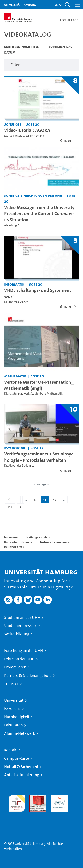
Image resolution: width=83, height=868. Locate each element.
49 (56, 500)
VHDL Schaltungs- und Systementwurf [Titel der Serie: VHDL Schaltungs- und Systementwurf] (38, 293)
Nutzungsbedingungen (55, 542)
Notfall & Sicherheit (21, 767)
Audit (33, 797)
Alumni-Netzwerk (20, 733)
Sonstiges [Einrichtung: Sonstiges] (13, 124)
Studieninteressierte (22, 626)
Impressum (11, 537)
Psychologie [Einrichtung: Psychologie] (15, 448)
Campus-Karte (17, 758)
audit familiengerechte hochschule (17, 802)
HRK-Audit (58, 797)
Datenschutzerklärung (18, 542)
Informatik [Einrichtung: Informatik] (14, 284)
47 (36, 500)
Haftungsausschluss (39, 537)
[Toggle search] (67, 5)
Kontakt (11, 750)
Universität (14, 700)
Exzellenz (12, 709)
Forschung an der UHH (24, 651)
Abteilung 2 (11, 225)
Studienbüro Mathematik (46, 394)
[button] (56, 5)
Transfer (11, 684)
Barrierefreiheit (14, 547)
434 (11, 508)
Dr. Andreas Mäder (16, 302)
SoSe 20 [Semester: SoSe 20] (33, 124)
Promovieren (15, 667)
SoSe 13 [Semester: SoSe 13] (37, 448)
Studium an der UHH (22, 618)
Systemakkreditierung (17, 814)
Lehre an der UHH (19, 659)
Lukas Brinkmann (33, 136)
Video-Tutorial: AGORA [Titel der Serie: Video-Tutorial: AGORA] (27, 130)
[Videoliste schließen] (69, 141)
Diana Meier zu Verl (17, 394)
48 (46, 500)
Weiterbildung (17, 634)
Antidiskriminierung (22, 775)
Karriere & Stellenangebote (28, 676)
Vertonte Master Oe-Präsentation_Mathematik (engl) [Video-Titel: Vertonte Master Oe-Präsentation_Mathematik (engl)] (39, 385)
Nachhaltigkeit (17, 717)
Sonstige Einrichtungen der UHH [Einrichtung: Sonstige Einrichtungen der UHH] (33, 195)
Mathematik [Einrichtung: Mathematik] (15, 376)
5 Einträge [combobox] (42, 484)
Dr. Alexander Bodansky (19, 466)
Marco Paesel (13, 136)
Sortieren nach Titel (21, 47)
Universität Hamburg (20, 5)
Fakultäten (13, 725)
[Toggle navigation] (78, 5)
